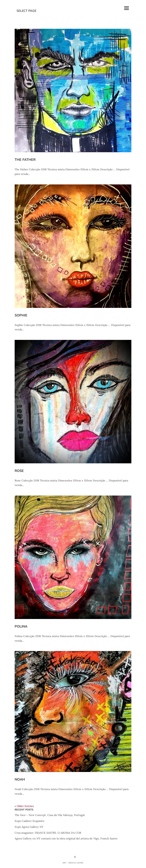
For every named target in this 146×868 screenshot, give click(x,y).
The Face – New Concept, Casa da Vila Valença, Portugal (50, 815)
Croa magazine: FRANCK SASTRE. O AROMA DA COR (48, 833)
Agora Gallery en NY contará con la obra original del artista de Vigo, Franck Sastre (66, 838)
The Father (25, 160)
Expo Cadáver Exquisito (29, 821)
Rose (19, 471)
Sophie (21, 315)
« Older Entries (24, 806)
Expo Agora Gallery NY (29, 827)
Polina (21, 626)
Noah (20, 779)
